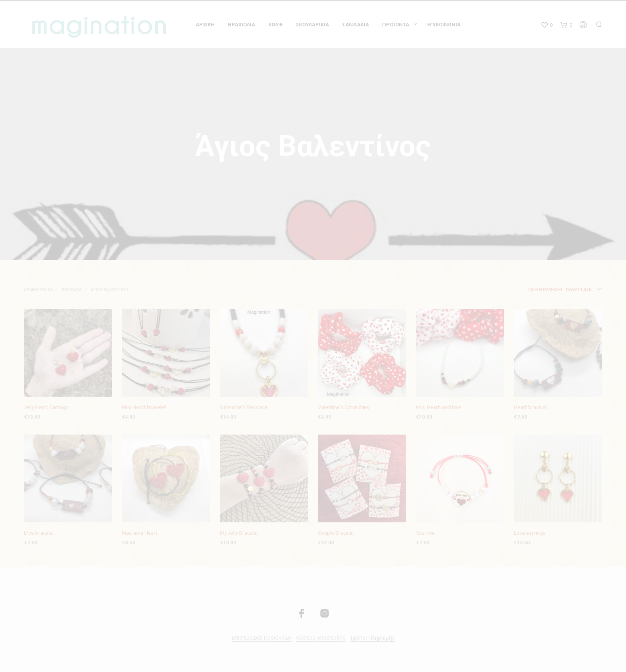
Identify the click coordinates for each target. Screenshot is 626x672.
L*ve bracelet (39, 533)
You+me (425, 533)
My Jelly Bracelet (239, 533)
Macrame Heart (140, 533)
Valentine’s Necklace (244, 407)
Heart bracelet (531, 407)
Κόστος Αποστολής (321, 638)
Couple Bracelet (336, 533)
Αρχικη (205, 25)
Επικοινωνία (444, 25)
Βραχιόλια (242, 25)
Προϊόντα (396, 25)
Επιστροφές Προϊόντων (262, 638)
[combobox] (523, 290)
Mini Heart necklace (439, 407)
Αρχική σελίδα (39, 290)
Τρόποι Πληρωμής (372, 638)
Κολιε (275, 25)
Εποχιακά (72, 290)
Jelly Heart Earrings (46, 407)
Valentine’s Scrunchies (344, 407)
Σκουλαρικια (312, 25)
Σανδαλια (356, 25)
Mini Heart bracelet (144, 407)
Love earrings (530, 533)
